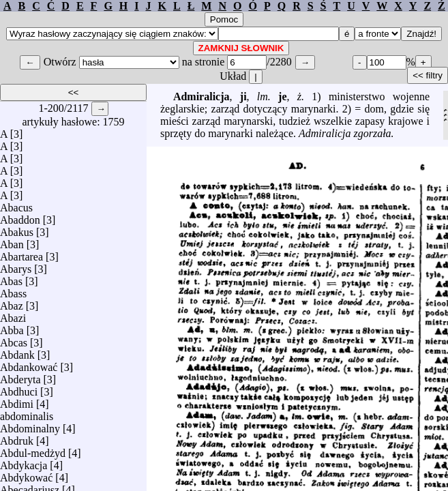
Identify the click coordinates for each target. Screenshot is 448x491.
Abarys (16, 266)
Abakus (17, 229)
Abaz (12, 302)
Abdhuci (19, 388)
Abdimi (17, 401)
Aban (12, 241)
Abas (11, 278)
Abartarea (21, 253)
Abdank (17, 352)
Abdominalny (30, 425)
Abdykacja (24, 462)
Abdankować (29, 364)
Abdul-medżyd (33, 450)
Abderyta (20, 376)
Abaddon (20, 217)
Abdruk (17, 437)
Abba (12, 327)
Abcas (14, 339)
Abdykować (26, 474)
